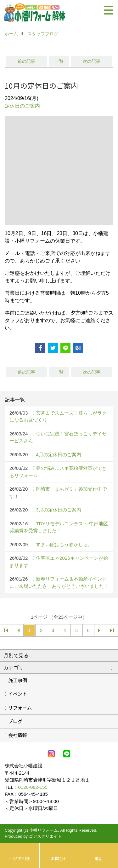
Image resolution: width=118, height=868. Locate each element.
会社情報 (18, 735)
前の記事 (26, 61)
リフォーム (20, 708)
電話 (98, 858)
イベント (18, 694)
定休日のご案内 (22, 106)
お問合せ (59, 858)
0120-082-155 (33, 787)
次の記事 (92, 61)
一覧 (59, 61)
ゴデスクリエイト (45, 836)
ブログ (15, 721)
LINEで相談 (20, 858)
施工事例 (18, 680)
